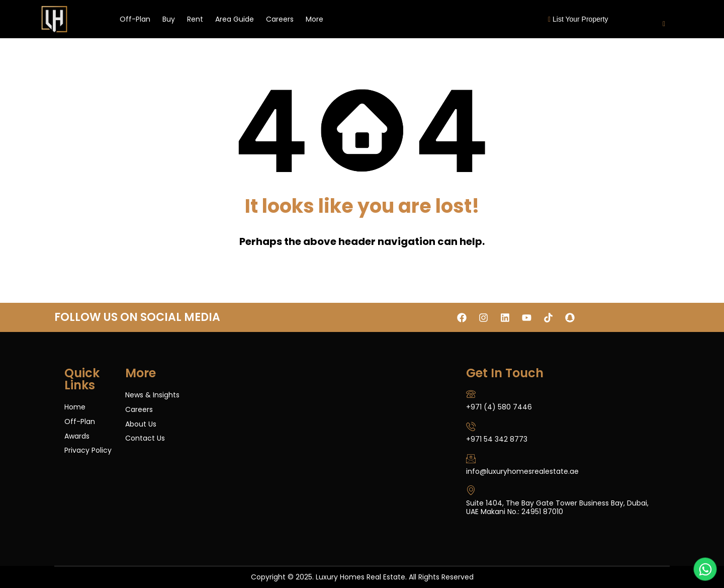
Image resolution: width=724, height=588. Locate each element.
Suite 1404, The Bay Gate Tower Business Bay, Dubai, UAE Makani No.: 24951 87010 (557, 507)
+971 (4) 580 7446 (499, 407)
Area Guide (235, 19)
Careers (280, 19)
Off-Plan (135, 19)
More (314, 19)
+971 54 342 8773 (497, 439)
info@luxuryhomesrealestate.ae (522, 471)
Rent (195, 19)
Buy (169, 19)
